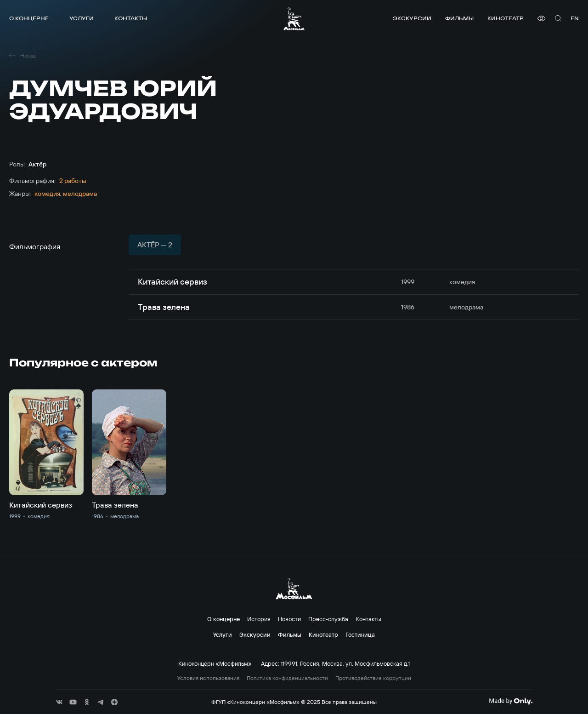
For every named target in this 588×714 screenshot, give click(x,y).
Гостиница (360, 634)
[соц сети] (59, 702)
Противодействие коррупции (373, 678)
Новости (289, 619)
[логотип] (294, 19)
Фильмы (459, 18)
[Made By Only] (511, 701)
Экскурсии (412, 18)
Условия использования (208, 678)
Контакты (131, 18)
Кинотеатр (506, 18)
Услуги (82, 18)
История (259, 619)
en (575, 18)
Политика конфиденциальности (287, 678)
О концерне (29, 18)
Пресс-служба (328, 619)
